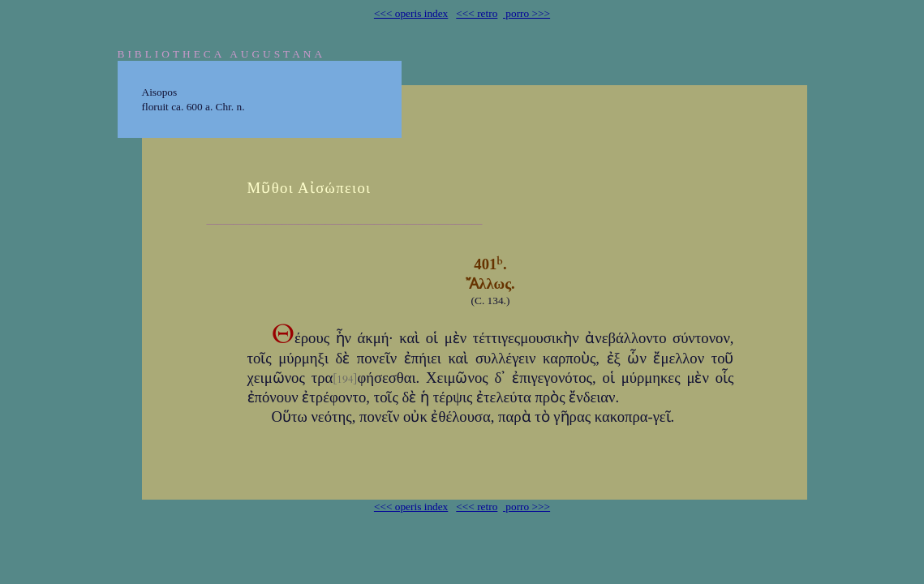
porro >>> (526, 13)
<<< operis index (411, 13)
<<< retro (477, 13)
